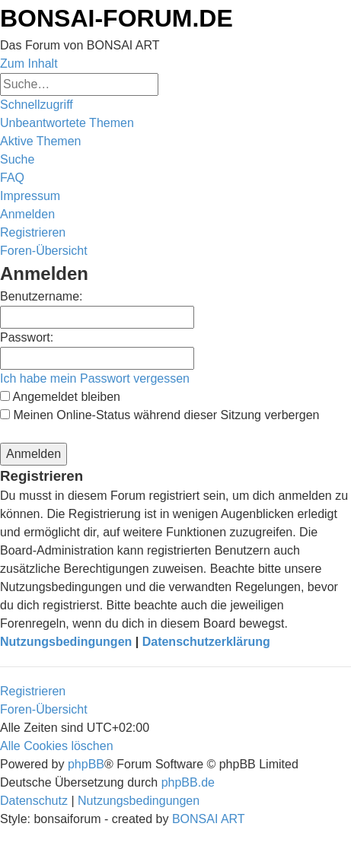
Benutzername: (41, 296)
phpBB (86, 764)
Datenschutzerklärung (206, 642)
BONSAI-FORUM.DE (116, 18)
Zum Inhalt (29, 64)
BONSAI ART (209, 819)
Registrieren (33, 691)
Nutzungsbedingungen (66, 642)
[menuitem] (67, 123)
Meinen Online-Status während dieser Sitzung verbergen (160, 415)
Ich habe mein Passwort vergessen (95, 378)
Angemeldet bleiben (60, 397)
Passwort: (27, 337)
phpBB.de (188, 782)
